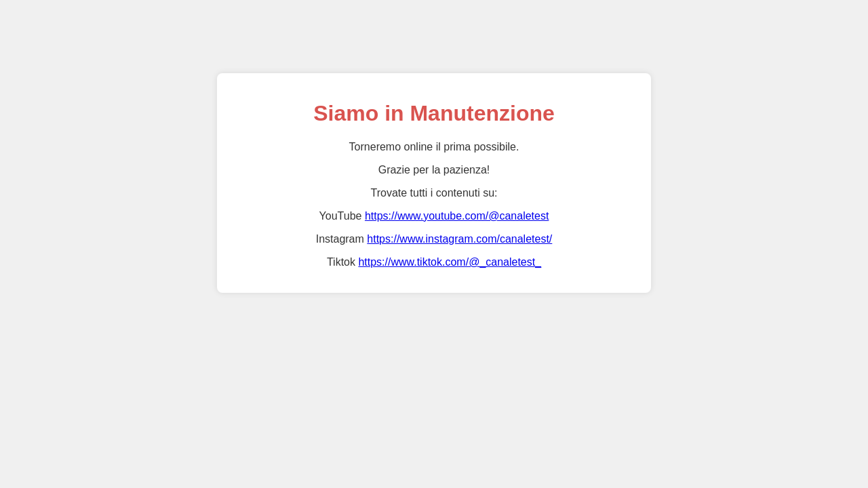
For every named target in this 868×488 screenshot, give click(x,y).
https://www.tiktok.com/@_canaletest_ (450, 262)
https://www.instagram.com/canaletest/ (459, 239)
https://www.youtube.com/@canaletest (457, 216)
